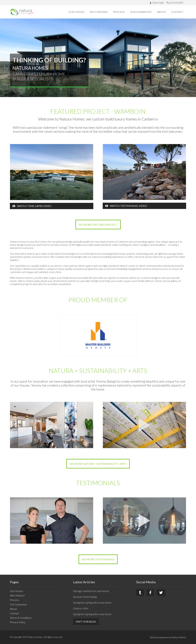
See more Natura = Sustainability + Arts (98, 464)
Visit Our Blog (86, 621)
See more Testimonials (98, 559)
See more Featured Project (98, 225)
